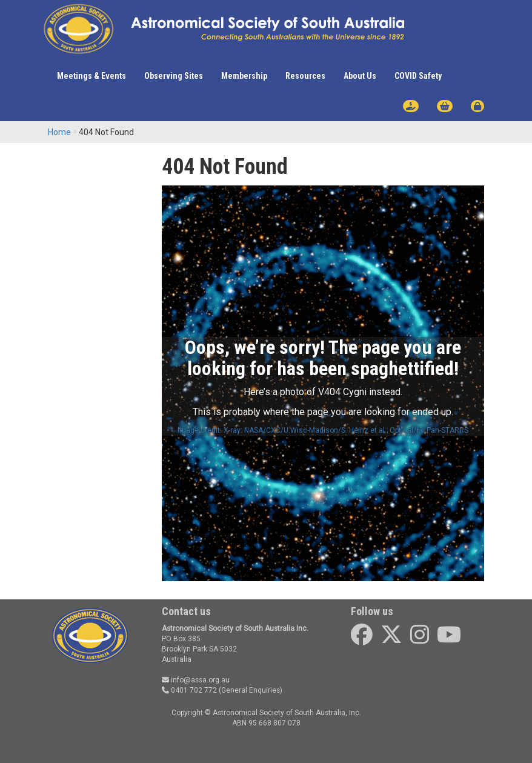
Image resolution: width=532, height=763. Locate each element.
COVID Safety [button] (418, 76)
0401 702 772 (189, 690)
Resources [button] (305, 76)
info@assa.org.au (196, 680)
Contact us (186, 611)
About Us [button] (360, 76)
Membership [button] (244, 76)
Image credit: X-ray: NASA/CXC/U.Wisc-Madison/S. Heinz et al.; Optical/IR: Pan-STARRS (323, 430)
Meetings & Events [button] (91, 76)
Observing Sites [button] (174, 76)
